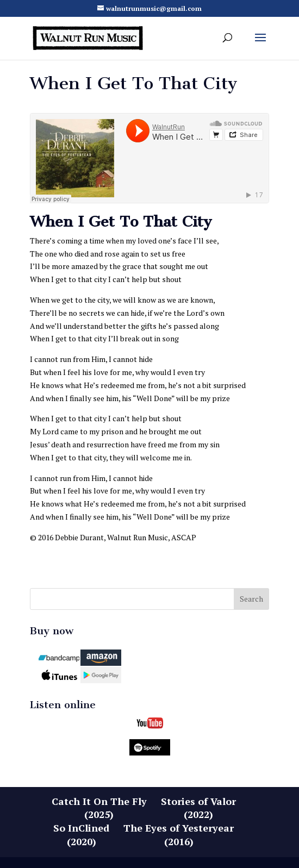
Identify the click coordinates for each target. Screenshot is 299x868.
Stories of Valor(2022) (198, 808)
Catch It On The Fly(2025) (99, 808)
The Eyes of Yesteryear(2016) (179, 835)
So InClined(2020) (81, 835)
